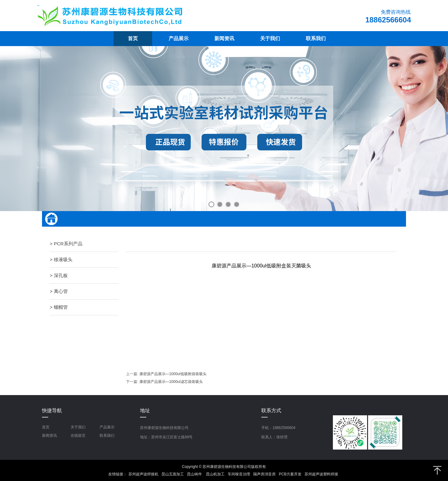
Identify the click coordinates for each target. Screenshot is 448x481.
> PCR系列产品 (66, 244)
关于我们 (78, 427)
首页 (46, 427)
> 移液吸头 (61, 259)
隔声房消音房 (264, 474)
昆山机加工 (215, 474)
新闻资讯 (49, 436)
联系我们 (107, 436)
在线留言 (78, 436)
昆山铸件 (195, 474)
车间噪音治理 (239, 474)
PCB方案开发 (290, 474)
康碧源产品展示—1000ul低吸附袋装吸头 (173, 374)
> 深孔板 (59, 275)
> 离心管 (59, 291)
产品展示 (107, 427)
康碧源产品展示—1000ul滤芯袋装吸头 (171, 382)
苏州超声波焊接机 (143, 474)
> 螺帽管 (59, 307)
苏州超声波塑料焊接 (321, 474)
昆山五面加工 (173, 474)
